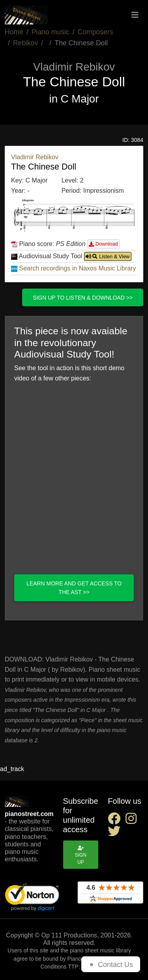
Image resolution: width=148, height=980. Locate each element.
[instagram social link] (133, 821)
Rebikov (26, 43)
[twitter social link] (116, 834)
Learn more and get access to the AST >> (74, 588)
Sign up (81, 855)
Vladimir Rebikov (35, 157)
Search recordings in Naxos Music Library (77, 268)
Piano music (51, 32)
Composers (96, 32)
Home (14, 32)
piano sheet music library (100, 950)
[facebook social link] (116, 821)
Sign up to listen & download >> (83, 298)
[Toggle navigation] (135, 15)
